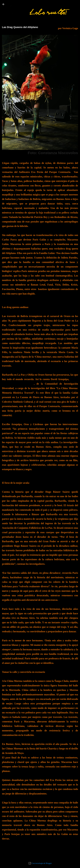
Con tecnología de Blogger (40, 863)
